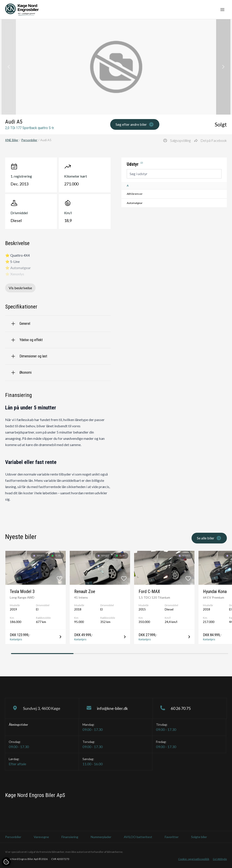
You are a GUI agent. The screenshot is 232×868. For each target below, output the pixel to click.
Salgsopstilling (177, 140)
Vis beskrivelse (20, 288)
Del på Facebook (211, 140)
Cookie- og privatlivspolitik (194, 859)
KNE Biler (12, 140)
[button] (223, 67)
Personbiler (29, 140)
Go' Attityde (220, 859)
